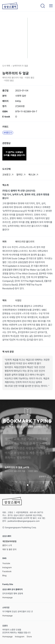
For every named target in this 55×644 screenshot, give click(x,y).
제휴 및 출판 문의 (9, 549)
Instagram (7, 567)
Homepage (7, 597)
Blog (4, 575)
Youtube (6, 563)
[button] (51, 6)
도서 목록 (6, 66)
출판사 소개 (7, 545)
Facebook (7, 571)
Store (29, 637)
